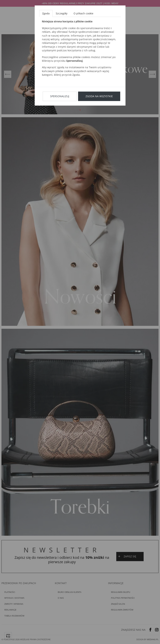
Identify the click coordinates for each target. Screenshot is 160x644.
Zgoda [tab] (46, 13)
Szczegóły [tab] (62, 13)
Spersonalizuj (60, 96)
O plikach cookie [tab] (83, 13)
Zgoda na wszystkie (99, 96)
